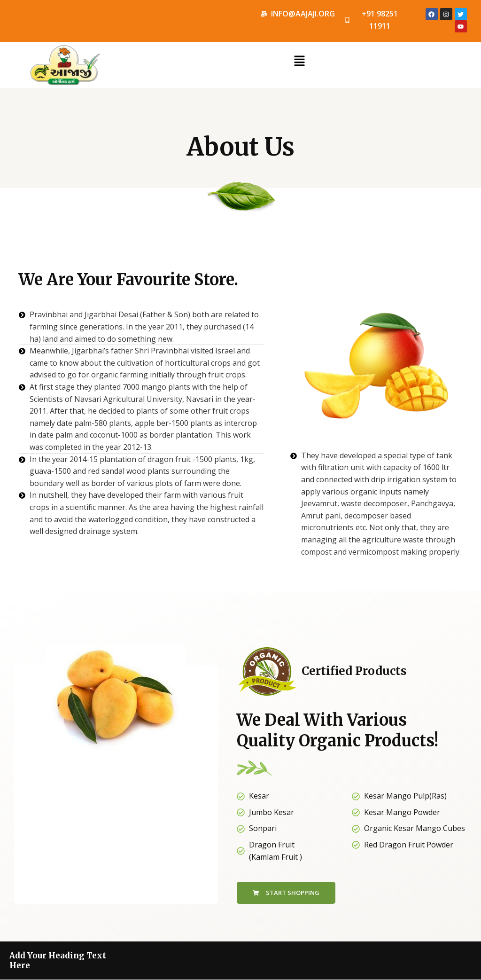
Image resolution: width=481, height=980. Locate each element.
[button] (299, 61)
